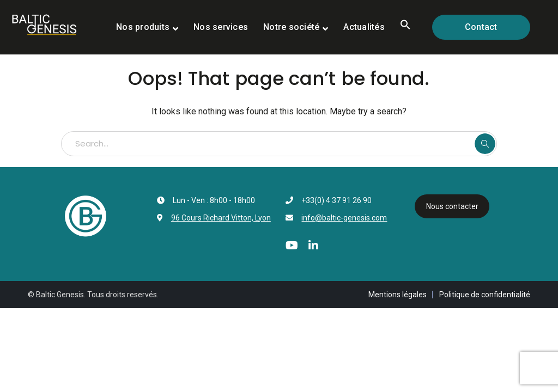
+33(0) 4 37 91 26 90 (336, 200)
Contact (481, 27)
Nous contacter (452, 206)
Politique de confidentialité (485, 295)
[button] (405, 27)
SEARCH (485, 144)
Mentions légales (398, 295)
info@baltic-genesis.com (344, 218)
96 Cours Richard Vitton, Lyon (221, 218)
